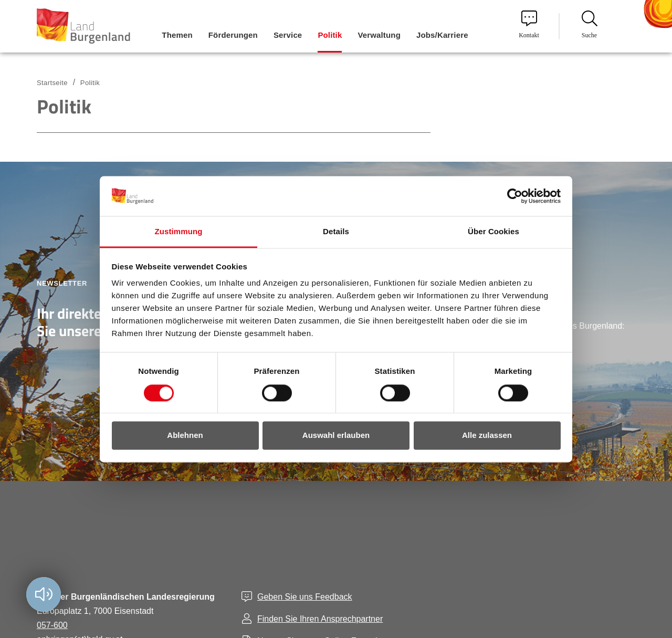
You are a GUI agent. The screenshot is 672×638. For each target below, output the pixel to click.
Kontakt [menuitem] (529, 25)
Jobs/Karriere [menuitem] (442, 35)
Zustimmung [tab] (179, 232)
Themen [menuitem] (177, 35)
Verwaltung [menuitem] (379, 35)
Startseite (52, 83)
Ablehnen (185, 436)
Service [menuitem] (288, 35)
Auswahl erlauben (336, 436)
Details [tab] (336, 232)
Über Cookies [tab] (493, 232)
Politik (90, 83)
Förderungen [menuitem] (233, 35)
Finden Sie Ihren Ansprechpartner (320, 619)
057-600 (52, 625)
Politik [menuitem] (330, 35)
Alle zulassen (487, 436)
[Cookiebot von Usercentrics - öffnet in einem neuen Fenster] (515, 196)
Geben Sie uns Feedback (305, 597)
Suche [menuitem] (590, 25)
